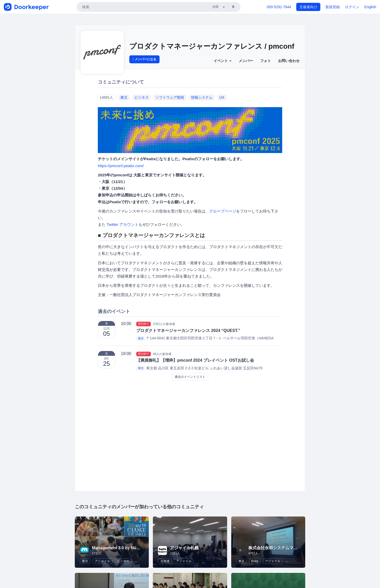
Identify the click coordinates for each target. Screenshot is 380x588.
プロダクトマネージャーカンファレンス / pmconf (212, 46)
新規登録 (333, 7)
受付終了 (144, 324)
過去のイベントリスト (190, 377)
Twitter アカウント (123, 224)
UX (222, 97)
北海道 (165, 561)
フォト (266, 61)
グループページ (223, 211)
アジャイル (102, 561)
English (370, 7)
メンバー (246, 61)
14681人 (106, 97)
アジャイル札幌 (184, 548)
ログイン (352, 7)
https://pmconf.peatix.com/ (121, 166)
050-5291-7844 (279, 7)
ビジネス (142, 97)
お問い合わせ (289, 61)
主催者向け (308, 7)
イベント (223, 61)
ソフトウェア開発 (170, 97)
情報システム (202, 97)
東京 (124, 97)
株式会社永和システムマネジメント (281, 548)
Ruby (255, 561)
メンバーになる (144, 59)
